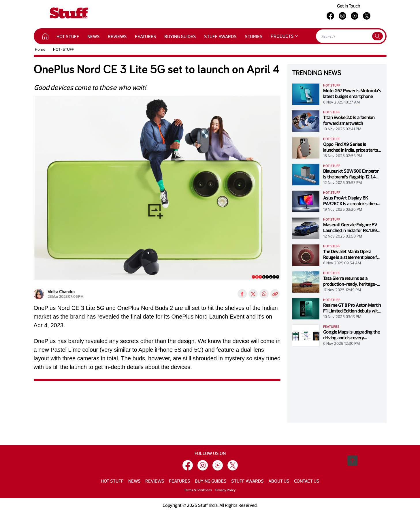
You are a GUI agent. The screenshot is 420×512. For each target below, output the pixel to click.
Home (40, 49)
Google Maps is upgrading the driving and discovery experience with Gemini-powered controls (351, 335)
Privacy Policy (226, 490)
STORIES (254, 36)
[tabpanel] (157, 190)
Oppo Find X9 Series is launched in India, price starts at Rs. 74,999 (351, 147)
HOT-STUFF (63, 49)
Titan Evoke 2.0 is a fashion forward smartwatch (349, 120)
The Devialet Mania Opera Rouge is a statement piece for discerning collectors (352, 254)
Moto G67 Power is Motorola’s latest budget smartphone (352, 93)
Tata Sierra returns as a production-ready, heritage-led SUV (350, 281)
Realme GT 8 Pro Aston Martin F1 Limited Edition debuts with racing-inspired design (352, 308)
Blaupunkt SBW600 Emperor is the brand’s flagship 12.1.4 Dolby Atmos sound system (351, 174)
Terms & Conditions (198, 490)
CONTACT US (307, 481)
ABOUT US (279, 481)
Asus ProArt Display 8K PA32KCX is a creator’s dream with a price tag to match (352, 201)
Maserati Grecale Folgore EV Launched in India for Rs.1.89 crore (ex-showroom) (350, 227)
